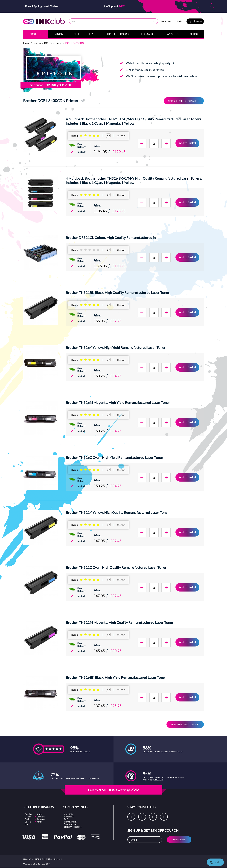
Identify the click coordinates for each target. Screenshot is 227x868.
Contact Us (69, 816)
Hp (26, 824)
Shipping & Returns (73, 827)
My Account (166, 21)
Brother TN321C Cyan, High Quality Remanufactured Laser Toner (116, 567)
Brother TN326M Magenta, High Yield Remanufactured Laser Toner (118, 402)
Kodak (40, 814)
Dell (27, 819)
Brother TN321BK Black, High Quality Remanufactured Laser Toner (118, 293)
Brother (29, 814)
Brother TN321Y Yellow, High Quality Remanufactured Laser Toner (117, 512)
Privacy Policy (71, 822)
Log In (179, 21)
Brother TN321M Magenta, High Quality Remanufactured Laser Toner (119, 622)
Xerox (39, 822)
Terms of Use (70, 824)
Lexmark (41, 816)
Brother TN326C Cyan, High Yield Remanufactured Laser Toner (114, 457)
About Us (68, 814)
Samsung (41, 819)
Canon (28, 816)
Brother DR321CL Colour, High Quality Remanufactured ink (112, 238)
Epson (28, 822)
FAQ (66, 819)
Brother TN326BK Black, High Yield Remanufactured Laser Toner (116, 677)
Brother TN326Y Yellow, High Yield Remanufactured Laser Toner (116, 348)
